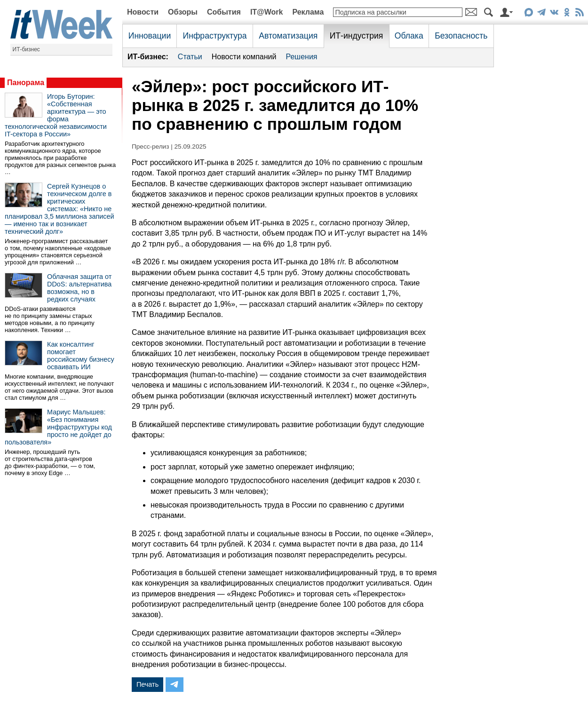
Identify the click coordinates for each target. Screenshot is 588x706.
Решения (301, 57)
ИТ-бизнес (26, 49)
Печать (147, 684)
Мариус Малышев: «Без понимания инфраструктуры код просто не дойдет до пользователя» (58, 427)
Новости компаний (244, 57)
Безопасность (461, 36)
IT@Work (267, 12)
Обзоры (183, 12)
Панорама (26, 83)
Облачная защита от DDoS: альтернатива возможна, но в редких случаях (79, 288)
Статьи (190, 57)
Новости (143, 12)
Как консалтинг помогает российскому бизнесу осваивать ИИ (81, 356)
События (224, 12)
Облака (409, 36)
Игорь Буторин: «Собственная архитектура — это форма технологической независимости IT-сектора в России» (56, 115)
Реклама (308, 12)
